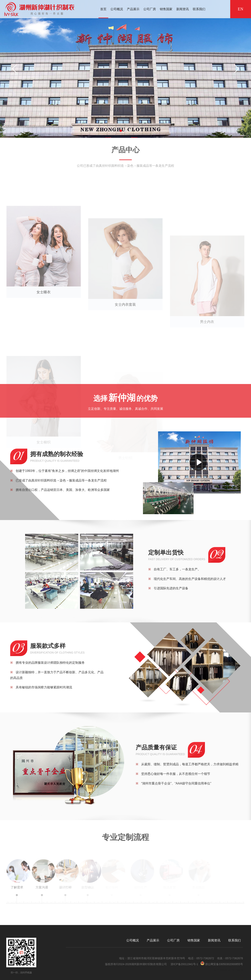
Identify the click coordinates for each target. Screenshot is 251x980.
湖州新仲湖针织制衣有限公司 (149, 964)
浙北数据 (237, 970)
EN (241, 9)
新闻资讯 (183, 9)
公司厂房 (150, 9)
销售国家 (166, 9)
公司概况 (117, 9)
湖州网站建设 (222, 970)
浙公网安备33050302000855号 (222, 963)
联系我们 (199, 9)
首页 (103, 9)
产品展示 (133, 9)
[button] (121, 131)
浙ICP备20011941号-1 (184, 964)
